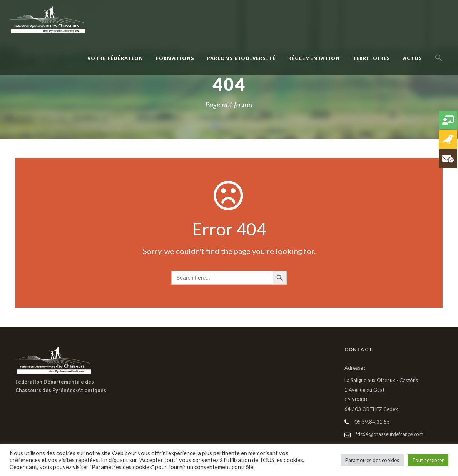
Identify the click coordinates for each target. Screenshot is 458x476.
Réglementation (314, 58)
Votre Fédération (115, 58)
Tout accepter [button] (428, 460)
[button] (439, 66)
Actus (413, 58)
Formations (175, 58)
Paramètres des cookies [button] (372, 460)
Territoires (371, 58)
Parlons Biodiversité (241, 58)
